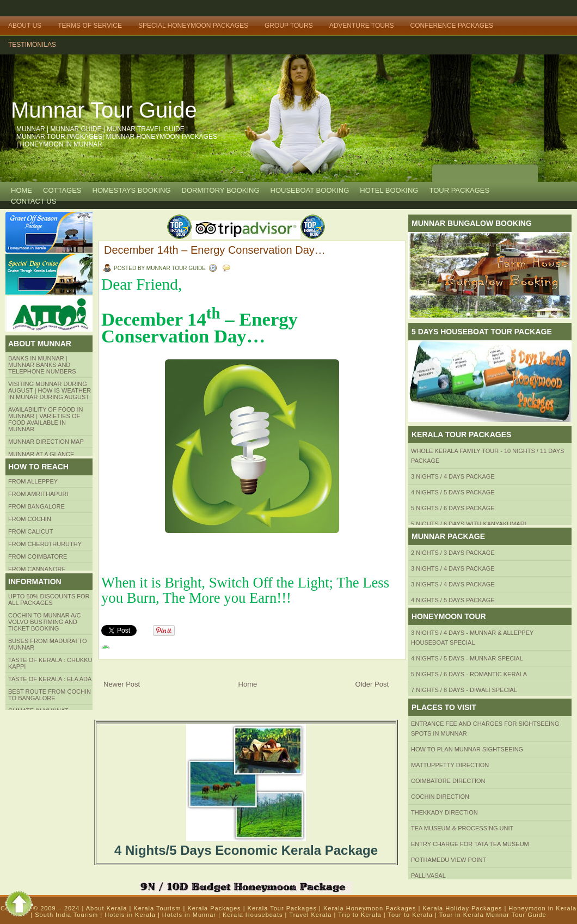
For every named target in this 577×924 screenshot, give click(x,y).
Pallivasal (428, 876)
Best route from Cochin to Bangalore (50, 695)
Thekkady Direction (444, 812)
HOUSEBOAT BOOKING (310, 190)
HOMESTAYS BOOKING (132, 190)
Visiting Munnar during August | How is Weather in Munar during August (50, 390)
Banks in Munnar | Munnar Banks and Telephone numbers (42, 365)
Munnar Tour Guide (104, 110)
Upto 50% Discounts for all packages (49, 599)
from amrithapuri (38, 494)
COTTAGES (62, 190)
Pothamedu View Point (449, 860)
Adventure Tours (362, 26)
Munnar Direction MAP (46, 442)
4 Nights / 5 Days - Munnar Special (467, 658)
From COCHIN (30, 519)
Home (22, 190)
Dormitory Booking (221, 190)
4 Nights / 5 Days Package (453, 492)
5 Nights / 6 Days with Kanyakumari (469, 524)
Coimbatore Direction (448, 781)
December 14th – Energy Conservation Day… (215, 250)
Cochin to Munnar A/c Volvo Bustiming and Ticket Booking (44, 622)
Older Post (372, 684)
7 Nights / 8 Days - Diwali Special (464, 690)
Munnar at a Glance (41, 454)
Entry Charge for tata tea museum (470, 844)
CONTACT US (33, 201)
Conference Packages (452, 26)
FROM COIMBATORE (38, 556)
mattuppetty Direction (450, 765)
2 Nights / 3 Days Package (453, 553)
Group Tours (289, 26)
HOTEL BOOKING (389, 190)
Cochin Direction (440, 797)
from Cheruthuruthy (45, 544)
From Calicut (31, 531)
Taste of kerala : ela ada (50, 679)
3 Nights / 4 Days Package (453, 476)
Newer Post (122, 684)
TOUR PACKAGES (459, 190)
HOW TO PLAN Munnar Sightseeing (467, 749)
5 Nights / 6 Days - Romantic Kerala (469, 674)
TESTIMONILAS (32, 45)
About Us (25, 26)
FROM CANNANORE (37, 569)
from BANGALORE (36, 506)
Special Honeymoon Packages (193, 26)
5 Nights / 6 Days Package (453, 508)
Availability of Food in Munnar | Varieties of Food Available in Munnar (46, 419)
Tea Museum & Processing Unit (462, 828)
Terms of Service (90, 26)
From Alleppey (33, 481)
